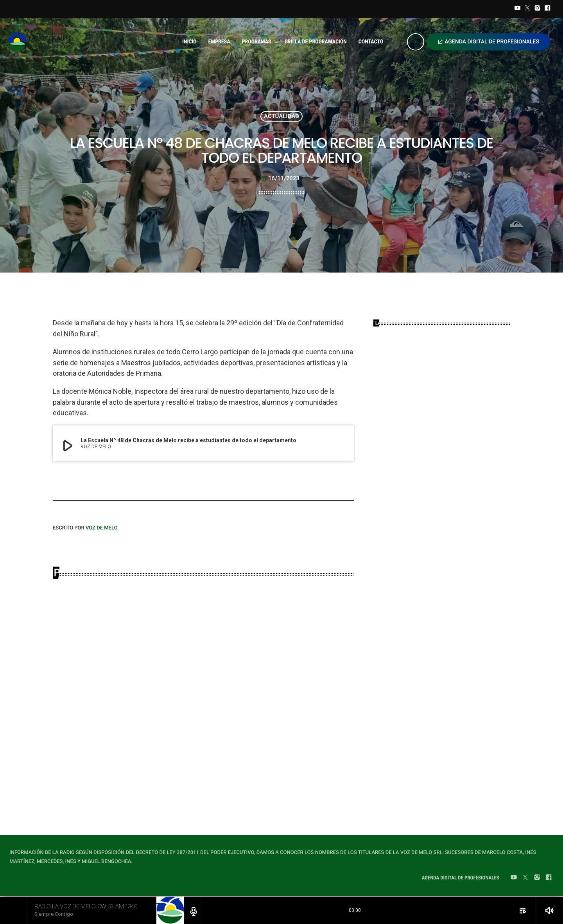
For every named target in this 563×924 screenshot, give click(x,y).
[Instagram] (538, 9)
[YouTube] (518, 9)
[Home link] (42, 42)
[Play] (416, 42)
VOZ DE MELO (102, 528)
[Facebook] (547, 9)
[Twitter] (527, 9)
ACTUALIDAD (281, 116)
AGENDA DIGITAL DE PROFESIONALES (488, 42)
